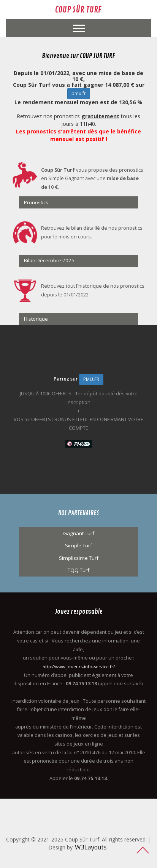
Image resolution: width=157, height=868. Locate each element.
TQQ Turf (78, 570)
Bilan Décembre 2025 (49, 260)
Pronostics (36, 202)
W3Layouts (91, 847)
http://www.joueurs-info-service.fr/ (79, 667)
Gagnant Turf (79, 533)
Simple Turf (78, 545)
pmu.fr (79, 93)
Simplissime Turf (79, 558)
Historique (36, 319)
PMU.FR (91, 379)
